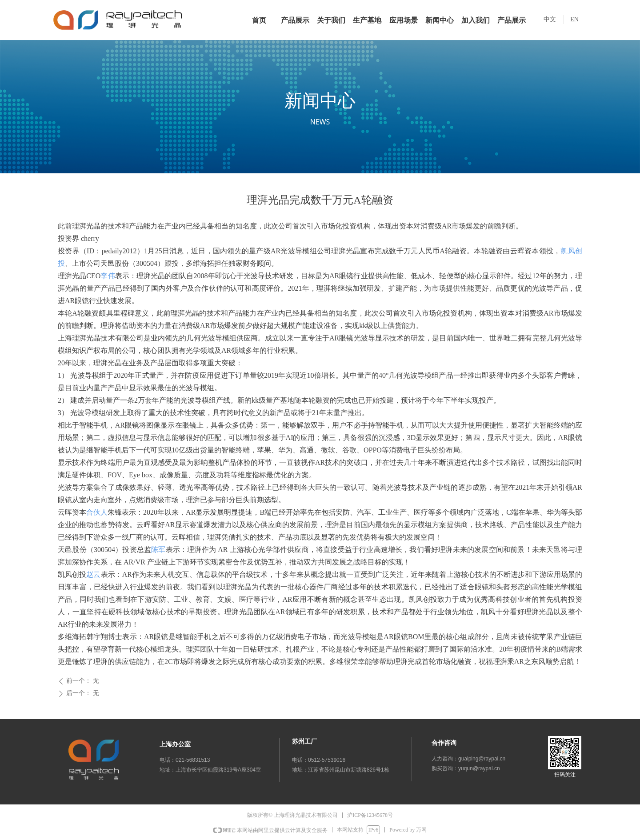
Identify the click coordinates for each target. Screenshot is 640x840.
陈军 (158, 550)
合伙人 (97, 512)
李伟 (108, 276)
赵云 (93, 574)
